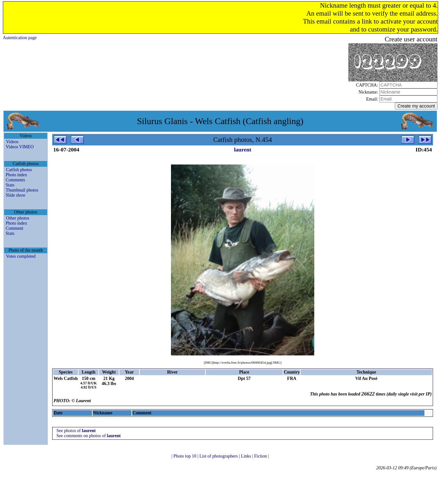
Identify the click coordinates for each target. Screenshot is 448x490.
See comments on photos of (89, 436)
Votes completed (21, 256)
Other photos (18, 218)
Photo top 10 (185, 456)
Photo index (16, 175)
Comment (14, 228)
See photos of (76, 431)
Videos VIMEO (20, 147)
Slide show (16, 195)
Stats (10, 185)
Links (247, 456)
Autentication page (20, 38)
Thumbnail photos (22, 190)
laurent (243, 150)
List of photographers (219, 456)
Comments (15, 180)
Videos (12, 142)
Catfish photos (19, 170)
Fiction (261, 456)
